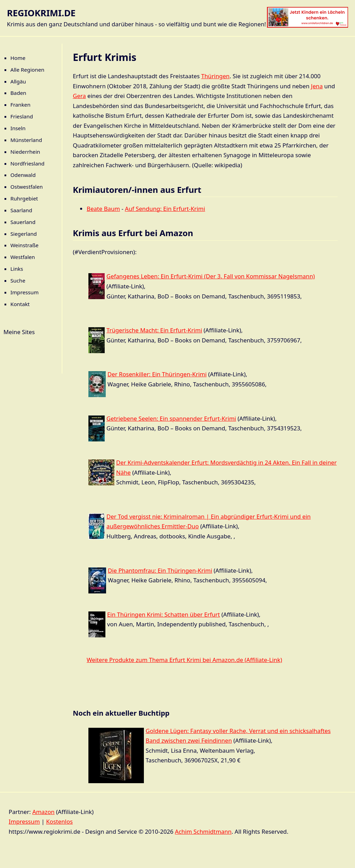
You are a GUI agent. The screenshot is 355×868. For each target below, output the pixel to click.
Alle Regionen (27, 70)
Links (17, 269)
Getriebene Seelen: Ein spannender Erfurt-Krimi (171, 418)
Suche (18, 280)
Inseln (18, 128)
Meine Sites (19, 332)
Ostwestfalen (27, 187)
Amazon (43, 812)
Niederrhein (25, 152)
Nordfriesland (27, 163)
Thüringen (215, 76)
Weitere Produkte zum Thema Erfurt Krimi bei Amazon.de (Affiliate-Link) (184, 660)
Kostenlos (59, 821)
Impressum (24, 292)
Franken (20, 105)
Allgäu (18, 81)
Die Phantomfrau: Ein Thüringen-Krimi (160, 570)
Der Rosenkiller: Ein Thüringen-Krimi (157, 374)
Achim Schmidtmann (203, 831)
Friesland (22, 116)
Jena (317, 86)
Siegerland (24, 234)
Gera (79, 96)
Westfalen (23, 257)
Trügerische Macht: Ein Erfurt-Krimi (154, 330)
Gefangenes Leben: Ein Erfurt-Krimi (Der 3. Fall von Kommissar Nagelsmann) (211, 276)
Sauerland (23, 222)
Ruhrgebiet (24, 198)
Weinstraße (24, 245)
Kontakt (20, 304)
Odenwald (23, 175)
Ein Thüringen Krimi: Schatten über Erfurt (163, 614)
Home (18, 58)
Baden (18, 93)
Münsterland (26, 140)
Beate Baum (103, 209)
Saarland (21, 210)
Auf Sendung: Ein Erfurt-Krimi (165, 209)
